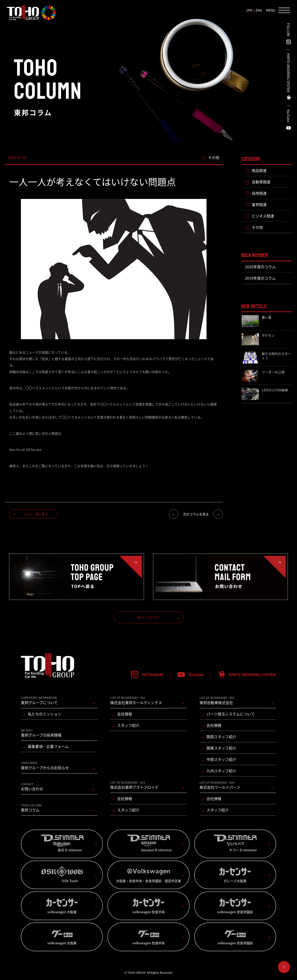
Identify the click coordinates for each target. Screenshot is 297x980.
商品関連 (259, 170)
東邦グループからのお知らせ (45, 765)
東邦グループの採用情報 (41, 733)
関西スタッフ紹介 (221, 737)
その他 (257, 227)
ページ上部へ (284, 967)
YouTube (288, 116)
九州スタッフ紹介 (221, 771)
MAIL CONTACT (148, 617)
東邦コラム (31, 808)
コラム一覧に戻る (36, 514)
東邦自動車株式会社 (217, 700)
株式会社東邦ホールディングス (136, 700)
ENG (259, 10)
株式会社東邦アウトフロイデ (134, 785)
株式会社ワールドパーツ (220, 785)
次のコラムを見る (196, 514)
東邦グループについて (39, 700)
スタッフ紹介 (128, 725)
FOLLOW (288, 30)
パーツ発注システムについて (231, 714)
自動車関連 (261, 182)
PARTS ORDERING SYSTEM (288, 73)
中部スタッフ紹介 (221, 759)
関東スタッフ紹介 (221, 748)
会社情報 (125, 714)
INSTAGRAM (153, 674)
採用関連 (259, 193)
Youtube (196, 674)
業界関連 (259, 204)
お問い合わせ (32, 787)
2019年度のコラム (260, 278)
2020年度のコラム (260, 267)
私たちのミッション (45, 714)
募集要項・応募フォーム (48, 746)
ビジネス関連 (263, 216)
